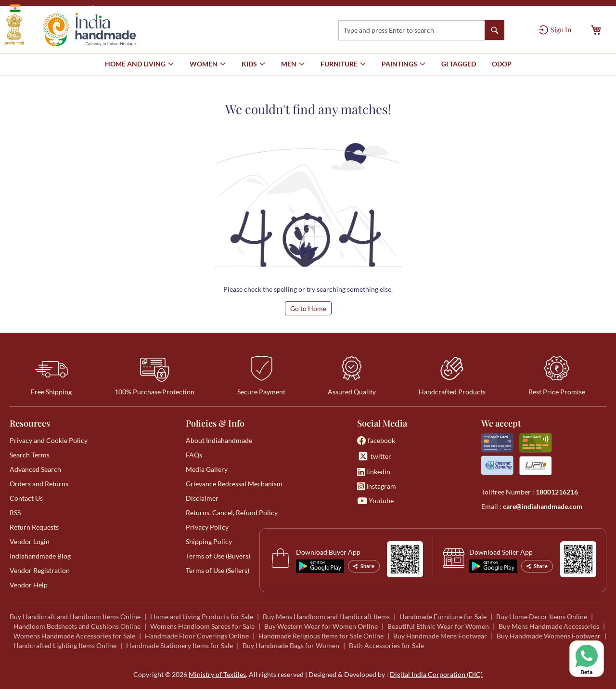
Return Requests (34, 527)
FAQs (194, 455)
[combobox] (421, 30)
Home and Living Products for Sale (202, 617)
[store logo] (70, 29)
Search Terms (30, 455)
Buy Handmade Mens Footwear (440, 636)
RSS (15, 513)
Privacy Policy (207, 527)
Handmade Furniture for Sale (443, 617)
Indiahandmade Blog (40, 556)
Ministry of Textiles (127, 8)
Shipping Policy (209, 541)
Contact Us (26, 498)
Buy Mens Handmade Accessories (549, 626)
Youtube (375, 500)
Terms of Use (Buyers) (218, 556)
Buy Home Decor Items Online (542, 617)
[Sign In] (555, 30)
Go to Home (308, 308)
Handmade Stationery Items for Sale (180, 645)
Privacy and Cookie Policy (49, 440)
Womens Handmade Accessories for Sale (74, 636)
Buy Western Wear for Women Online (321, 626)
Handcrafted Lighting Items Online (65, 645)
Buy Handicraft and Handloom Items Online (75, 617)
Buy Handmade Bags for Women (291, 645)
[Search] (494, 30)
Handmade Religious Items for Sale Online (321, 636)
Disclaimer (202, 498)
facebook (376, 440)
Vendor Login (30, 541)
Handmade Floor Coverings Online (197, 636)
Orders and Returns (39, 484)
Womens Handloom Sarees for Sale (202, 626)
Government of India (48, 8)
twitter (374, 456)
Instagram (377, 486)
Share (364, 566)
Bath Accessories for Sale (386, 645)
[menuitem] (459, 64)
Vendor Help (29, 585)
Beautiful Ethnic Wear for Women (438, 626)
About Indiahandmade (219, 440)
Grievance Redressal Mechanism (234, 484)
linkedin (374, 472)
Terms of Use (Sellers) (218, 570)
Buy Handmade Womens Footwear (549, 636)
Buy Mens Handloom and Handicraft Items (326, 617)
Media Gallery (207, 469)
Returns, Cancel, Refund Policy (232, 513)
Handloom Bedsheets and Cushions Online (77, 626)
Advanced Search (35, 469)
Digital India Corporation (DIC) (436, 674)
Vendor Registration (40, 570)
